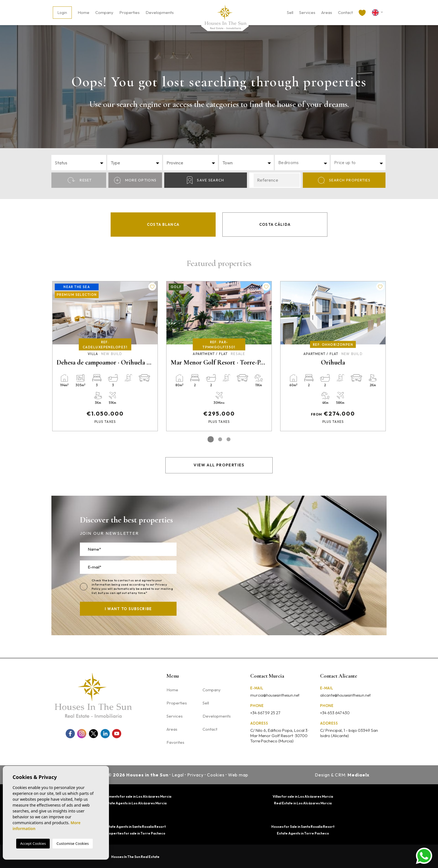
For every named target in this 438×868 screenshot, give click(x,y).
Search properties (344, 180)
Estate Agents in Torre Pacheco (303, 833)
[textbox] (80, 163)
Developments (160, 12)
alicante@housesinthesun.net (345, 695)
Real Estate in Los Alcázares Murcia (303, 803)
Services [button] (307, 12)
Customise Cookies (72, 843)
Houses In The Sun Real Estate (135, 857)
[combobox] (79, 163)
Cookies (216, 775)
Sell (290, 12)
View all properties (219, 465)
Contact (345, 12)
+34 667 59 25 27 (265, 713)
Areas (327, 12)
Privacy (195, 775)
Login (62, 13)
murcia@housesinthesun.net (275, 695)
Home (84, 12)
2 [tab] (220, 439)
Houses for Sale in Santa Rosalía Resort (303, 827)
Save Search (205, 180)
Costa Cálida (275, 224)
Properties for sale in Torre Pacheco (135, 833)
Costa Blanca (163, 224)
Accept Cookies (33, 843)
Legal (178, 775)
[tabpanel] (105, 356)
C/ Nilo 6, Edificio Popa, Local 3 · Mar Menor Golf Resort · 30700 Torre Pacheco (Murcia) (279, 736)
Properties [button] (129, 12)
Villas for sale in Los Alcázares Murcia (303, 796)
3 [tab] (228, 439)
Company (104, 12)
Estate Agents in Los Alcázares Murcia (135, 803)
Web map (238, 775)
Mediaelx (359, 775)
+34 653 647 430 (335, 713)
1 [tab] (211, 439)
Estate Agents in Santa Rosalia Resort (135, 827)
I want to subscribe (128, 609)
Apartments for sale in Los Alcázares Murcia (135, 796)
